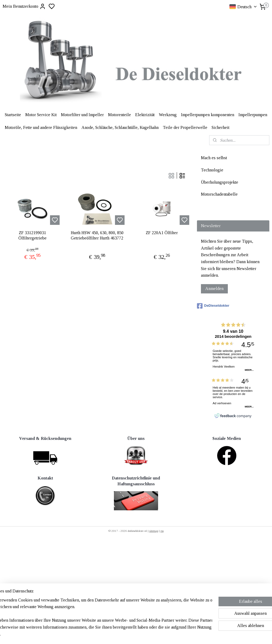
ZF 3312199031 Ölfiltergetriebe (32, 235)
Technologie (212, 170)
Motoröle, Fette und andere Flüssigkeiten (41, 127)
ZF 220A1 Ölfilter (162, 233)
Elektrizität (145, 115)
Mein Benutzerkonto (24, 6)
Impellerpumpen (253, 115)
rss (162, 531)
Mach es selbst (214, 158)
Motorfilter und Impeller (82, 115)
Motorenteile (119, 115)
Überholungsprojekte (220, 182)
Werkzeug (168, 115)
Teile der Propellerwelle (185, 127)
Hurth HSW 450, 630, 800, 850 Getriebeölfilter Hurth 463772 (97, 235)
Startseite (13, 115)
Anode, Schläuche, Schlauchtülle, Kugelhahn (120, 127)
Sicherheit (221, 127)
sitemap (154, 531)
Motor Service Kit (41, 115)
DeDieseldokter (213, 306)
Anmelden (214, 289)
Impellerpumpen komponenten (208, 115)
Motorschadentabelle (219, 194)
